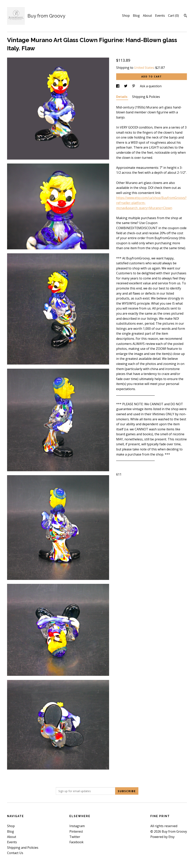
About (147, 16)
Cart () (173, 16)
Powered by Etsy (162, 837)
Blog (136, 16)
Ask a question (151, 86)
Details (122, 97)
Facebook (76, 842)
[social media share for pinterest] (134, 86)
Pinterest (76, 831)
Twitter (75, 837)
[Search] (185, 16)
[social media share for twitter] (126, 86)
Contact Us (15, 853)
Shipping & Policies (146, 97)
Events (160, 16)
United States (144, 68)
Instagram (77, 826)
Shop (126, 16)
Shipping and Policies (23, 848)
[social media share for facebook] (118, 86)
